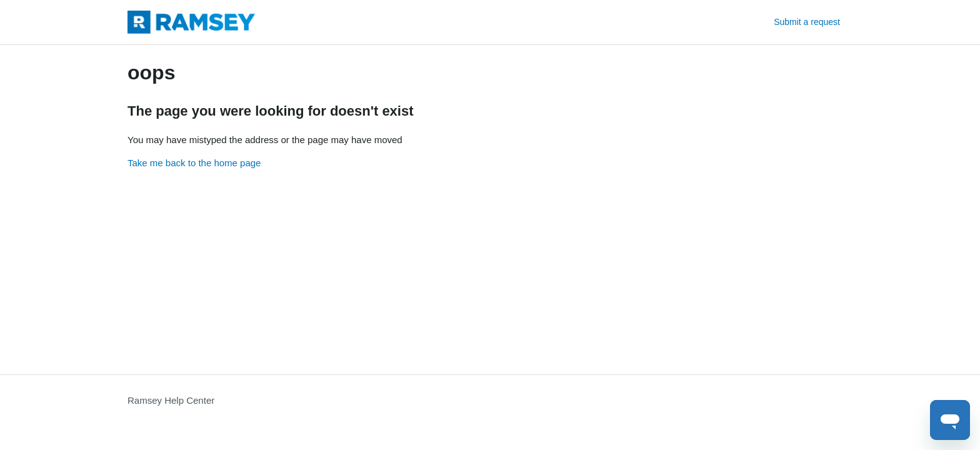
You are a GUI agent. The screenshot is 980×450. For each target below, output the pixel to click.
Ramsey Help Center (171, 400)
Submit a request (807, 22)
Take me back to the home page (194, 163)
